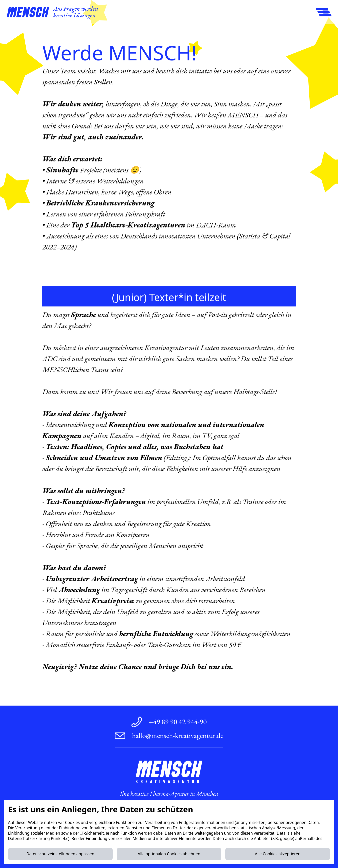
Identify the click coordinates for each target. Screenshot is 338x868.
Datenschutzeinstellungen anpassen (60, 854)
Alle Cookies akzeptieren (277, 854)
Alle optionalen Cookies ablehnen (169, 854)
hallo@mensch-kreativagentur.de (178, 735)
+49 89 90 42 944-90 (178, 722)
